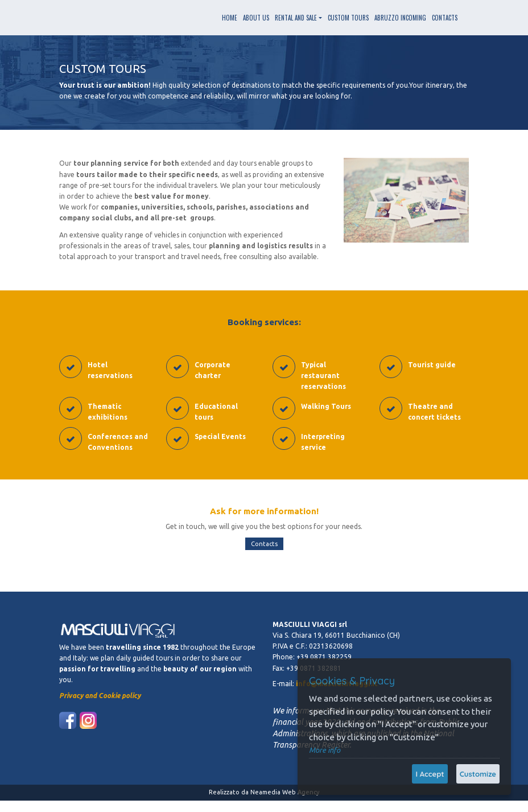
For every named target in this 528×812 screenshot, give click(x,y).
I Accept (430, 774)
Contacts (264, 544)
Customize (478, 774)
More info (325, 750)
